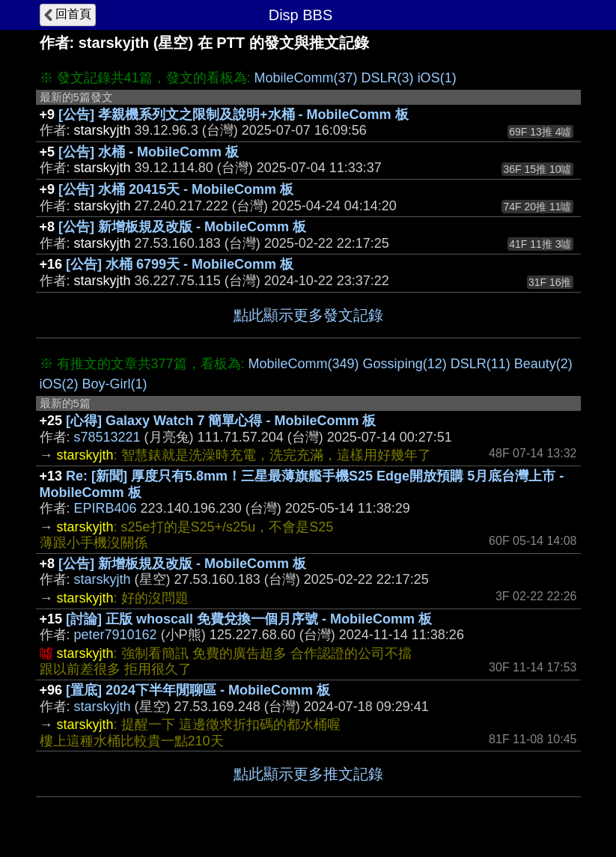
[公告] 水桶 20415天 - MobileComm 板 (176, 189)
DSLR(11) (481, 364)
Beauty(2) (543, 364)
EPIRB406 (106, 508)
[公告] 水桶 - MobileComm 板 (149, 152)
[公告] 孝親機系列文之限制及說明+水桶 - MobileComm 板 (234, 115)
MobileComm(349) (304, 364)
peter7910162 (116, 635)
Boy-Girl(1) (115, 384)
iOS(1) (437, 78)
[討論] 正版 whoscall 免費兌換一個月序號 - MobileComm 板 (249, 619)
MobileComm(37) (306, 78)
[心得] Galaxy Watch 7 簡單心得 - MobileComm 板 (221, 421)
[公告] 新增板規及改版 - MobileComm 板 (182, 227)
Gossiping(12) (405, 364)
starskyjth (103, 579)
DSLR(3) (388, 78)
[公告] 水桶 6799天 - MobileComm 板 (180, 264)
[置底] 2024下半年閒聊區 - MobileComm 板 (198, 690)
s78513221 (107, 437)
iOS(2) (59, 384)
